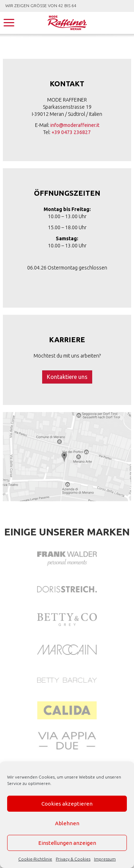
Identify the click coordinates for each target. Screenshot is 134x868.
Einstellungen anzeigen (67, 843)
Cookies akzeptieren (67, 804)
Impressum (105, 859)
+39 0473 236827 (71, 132)
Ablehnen (67, 823)
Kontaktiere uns (67, 377)
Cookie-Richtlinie (35, 859)
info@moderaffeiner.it (75, 125)
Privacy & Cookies (73, 859)
